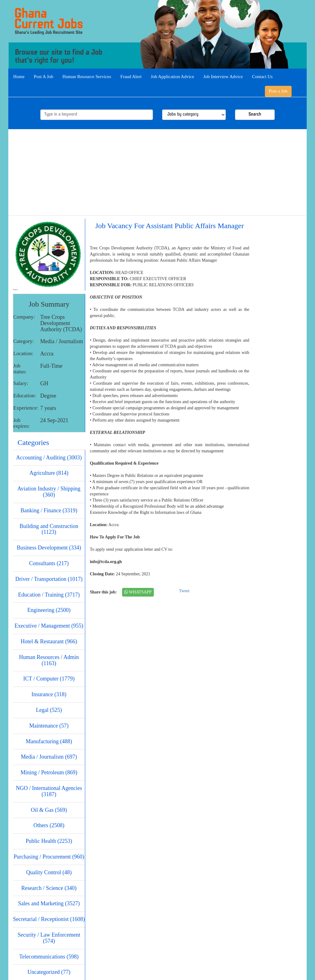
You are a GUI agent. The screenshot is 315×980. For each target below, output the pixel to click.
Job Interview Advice (223, 77)
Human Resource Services (87, 77)
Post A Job (44, 77)
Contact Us (262, 77)
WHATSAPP (138, 592)
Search (255, 115)
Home (19, 77)
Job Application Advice (172, 77)
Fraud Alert (131, 77)
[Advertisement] (157, 172)
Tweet (184, 591)
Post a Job (278, 91)
